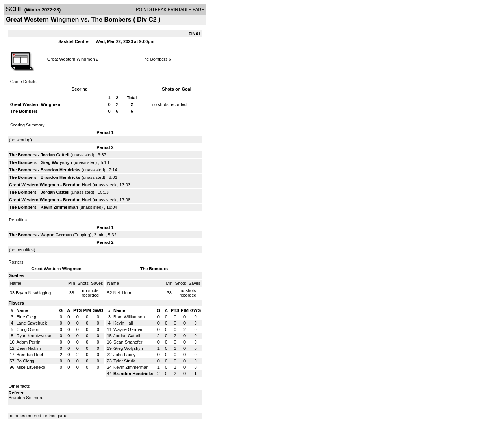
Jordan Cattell (55, 155)
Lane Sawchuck (32, 323)
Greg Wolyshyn (56, 162)
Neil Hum (122, 293)
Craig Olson (28, 329)
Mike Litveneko (31, 367)
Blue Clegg (27, 317)
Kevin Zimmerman (59, 207)
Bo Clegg (25, 361)
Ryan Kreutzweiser (35, 336)
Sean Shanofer (128, 342)
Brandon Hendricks (60, 170)
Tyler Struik (124, 361)
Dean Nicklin (29, 348)
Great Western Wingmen (71, 59)
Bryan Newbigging (33, 293)
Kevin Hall (123, 323)
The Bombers (155, 59)
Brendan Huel (77, 185)
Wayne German (56, 235)
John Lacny (124, 355)
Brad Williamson (129, 317)
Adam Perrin (29, 342)
